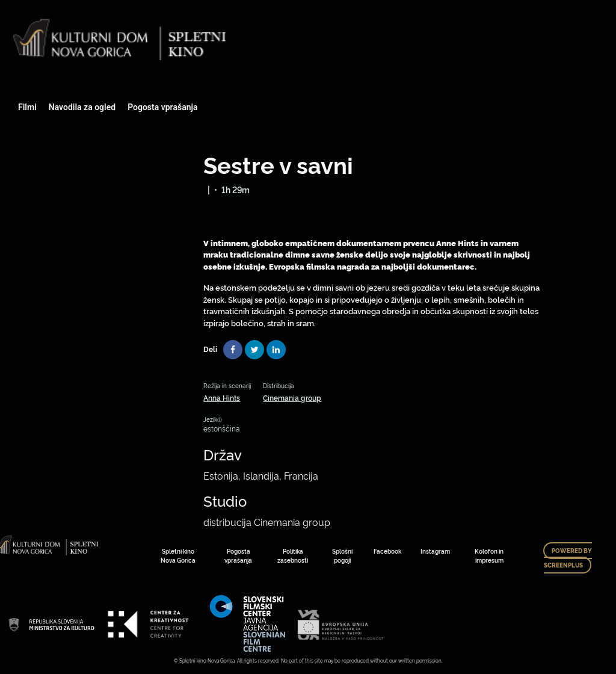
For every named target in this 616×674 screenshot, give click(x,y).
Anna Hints (222, 397)
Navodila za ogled (82, 107)
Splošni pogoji (342, 555)
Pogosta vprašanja (162, 107)
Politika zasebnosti (293, 555)
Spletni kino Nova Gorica (178, 555)
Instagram (435, 551)
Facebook (387, 551)
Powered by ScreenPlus (568, 558)
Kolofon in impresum (489, 555)
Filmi (27, 107)
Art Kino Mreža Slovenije (51, 624)
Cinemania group (292, 397)
